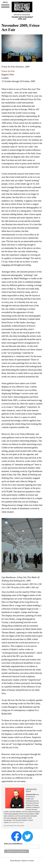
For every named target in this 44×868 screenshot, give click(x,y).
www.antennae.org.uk (16, 822)
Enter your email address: (13, 844)
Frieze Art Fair (8, 71)
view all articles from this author (14, 826)
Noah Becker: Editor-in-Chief (22, 861)
